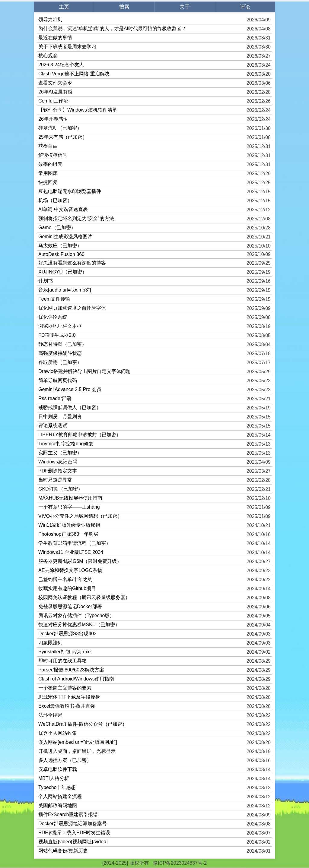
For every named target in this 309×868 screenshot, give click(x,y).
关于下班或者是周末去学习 (67, 47)
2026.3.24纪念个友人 (61, 65)
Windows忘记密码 (58, 462)
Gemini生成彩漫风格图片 (65, 237)
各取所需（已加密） (60, 362)
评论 (245, 7)
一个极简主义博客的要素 (65, 688)
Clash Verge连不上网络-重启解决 (74, 74)
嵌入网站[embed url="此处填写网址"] (78, 742)
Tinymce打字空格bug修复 (66, 444)
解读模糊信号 (53, 155)
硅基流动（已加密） (60, 128)
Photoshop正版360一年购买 (68, 534)
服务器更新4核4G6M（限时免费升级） (80, 561)
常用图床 (48, 173)
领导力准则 (50, 19)
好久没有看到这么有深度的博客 (72, 263)
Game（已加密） (57, 227)
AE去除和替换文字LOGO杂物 (70, 570)
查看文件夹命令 (55, 83)
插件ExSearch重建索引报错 (68, 814)
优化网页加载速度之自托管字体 (72, 308)
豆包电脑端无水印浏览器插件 (70, 191)
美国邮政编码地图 (58, 805)
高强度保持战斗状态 (60, 353)
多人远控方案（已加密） (65, 760)
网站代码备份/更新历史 (63, 851)
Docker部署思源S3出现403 (67, 634)
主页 (64, 7)
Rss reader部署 (55, 398)
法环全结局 (50, 715)
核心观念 (48, 56)
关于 (185, 7)
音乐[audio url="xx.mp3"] (65, 290)
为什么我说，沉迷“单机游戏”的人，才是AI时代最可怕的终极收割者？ (112, 28)
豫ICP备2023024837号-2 (180, 863)
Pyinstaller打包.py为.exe (64, 652)
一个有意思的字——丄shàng (69, 507)
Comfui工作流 (53, 101)
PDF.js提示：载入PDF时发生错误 (74, 833)
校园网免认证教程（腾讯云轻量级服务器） (84, 597)
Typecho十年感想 (57, 787)
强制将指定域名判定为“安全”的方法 (76, 218)
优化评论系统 (53, 317)
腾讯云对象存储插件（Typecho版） (76, 615)
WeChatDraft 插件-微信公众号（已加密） (83, 724)
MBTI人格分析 (54, 778)
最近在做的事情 (55, 38)
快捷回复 (48, 182)
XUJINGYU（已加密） (63, 272)
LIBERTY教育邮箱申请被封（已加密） (80, 435)
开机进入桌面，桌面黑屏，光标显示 (77, 751)
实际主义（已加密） (60, 453)
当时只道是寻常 (55, 480)
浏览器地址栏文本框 (60, 326)
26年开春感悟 (53, 119)
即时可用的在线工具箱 (62, 661)
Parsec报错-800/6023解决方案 (71, 670)
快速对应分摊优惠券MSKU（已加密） (79, 625)
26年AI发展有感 (55, 92)
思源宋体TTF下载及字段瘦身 (69, 697)
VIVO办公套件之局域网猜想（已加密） (80, 516)
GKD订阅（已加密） (61, 489)
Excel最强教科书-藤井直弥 (67, 706)
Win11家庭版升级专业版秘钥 (69, 525)
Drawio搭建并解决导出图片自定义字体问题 (84, 371)
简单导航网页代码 (58, 380)
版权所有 (139, 863)
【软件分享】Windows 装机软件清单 (78, 110)
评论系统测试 (53, 426)
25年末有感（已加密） (63, 137)
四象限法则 (50, 643)
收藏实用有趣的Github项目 (67, 588)
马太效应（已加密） (60, 246)
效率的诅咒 (50, 164)
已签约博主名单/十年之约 (65, 579)
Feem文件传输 (54, 299)
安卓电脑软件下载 (58, 769)
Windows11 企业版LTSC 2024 (71, 552)
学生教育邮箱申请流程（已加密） (75, 543)
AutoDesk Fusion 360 (61, 254)
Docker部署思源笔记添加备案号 (73, 824)
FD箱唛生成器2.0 (57, 335)
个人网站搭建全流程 (60, 796)
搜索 (124, 7)
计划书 (46, 281)
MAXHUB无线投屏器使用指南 (70, 498)
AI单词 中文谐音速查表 (63, 209)
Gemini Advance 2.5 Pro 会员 (70, 389)
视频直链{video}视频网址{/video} (73, 842)
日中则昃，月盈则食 (60, 417)
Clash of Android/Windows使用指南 (76, 679)
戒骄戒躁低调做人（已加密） (70, 407)
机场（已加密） (55, 200)
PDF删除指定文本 (58, 471)
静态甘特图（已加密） (62, 344)
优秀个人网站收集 (58, 733)
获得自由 (48, 146)
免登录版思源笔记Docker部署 (70, 606)
